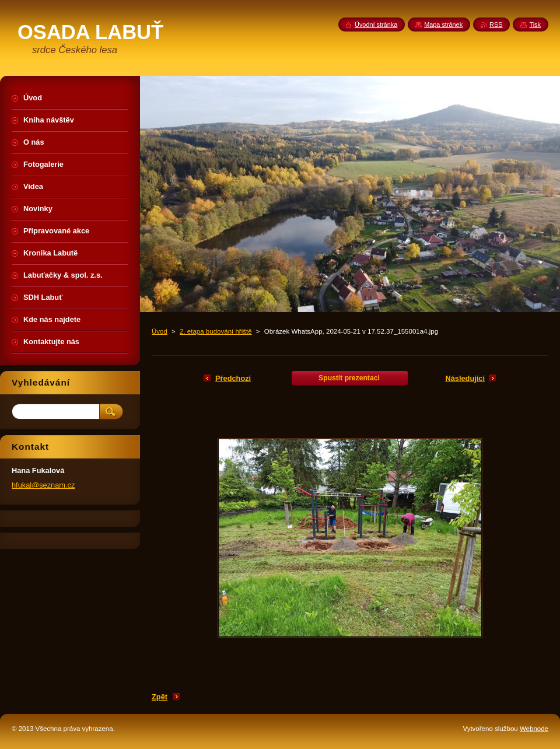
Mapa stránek (443, 24)
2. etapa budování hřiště (216, 331)
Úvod (160, 331)
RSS (496, 24)
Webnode (534, 729)
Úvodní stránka (376, 24)
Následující (465, 378)
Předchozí (233, 378)
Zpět (160, 697)
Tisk (535, 24)
